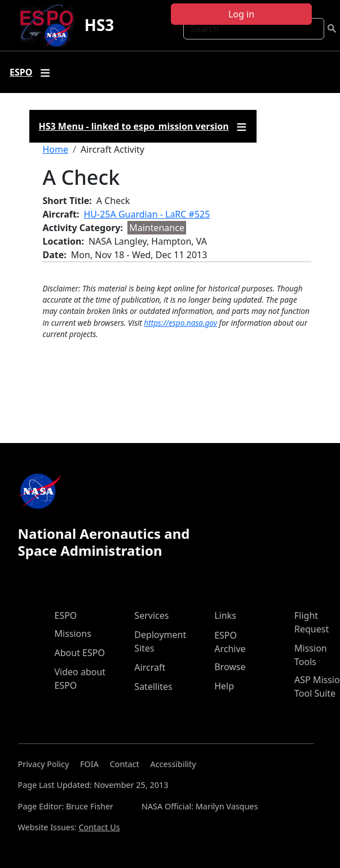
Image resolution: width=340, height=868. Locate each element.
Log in (241, 14)
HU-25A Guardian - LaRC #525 (147, 214)
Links (225, 615)
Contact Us (99, 827)
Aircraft (150, 667)
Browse (230, 667)
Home (56, 149)
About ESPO (80, 653)
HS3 (99, 25)
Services (151, 615)
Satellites (153, 687)
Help (224, 686)
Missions (73, 634)
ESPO (66, 615)
